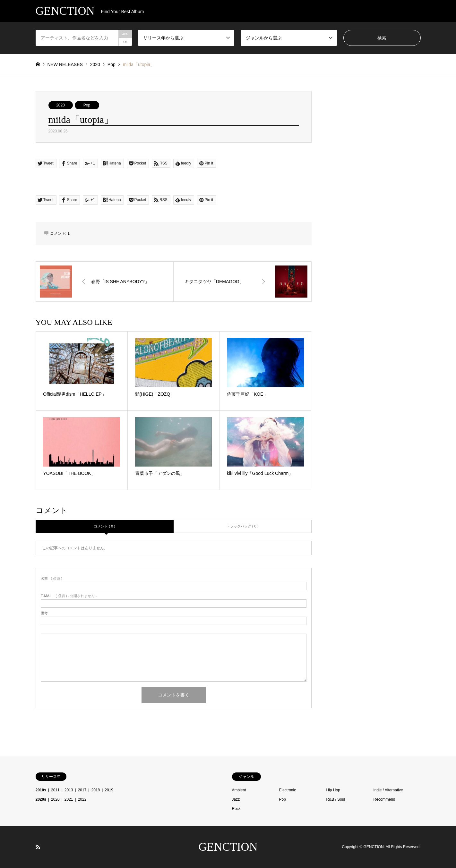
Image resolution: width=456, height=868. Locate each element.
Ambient (239, 790)
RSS (38, 847)
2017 (82, 790)
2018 (95, 790)
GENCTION (228, 847)
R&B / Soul (336, 799)
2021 (69, 799)
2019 (109, 790)
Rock (236, 809)
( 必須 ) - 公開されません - (69, 596)
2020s (41, 799)
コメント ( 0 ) (104, 526)
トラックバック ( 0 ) (243, 526)
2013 (69, 790)
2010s (41, 790)
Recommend (384, 799)
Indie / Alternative (388, 790)
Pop (87, 105)
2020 (60, 105)
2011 (55, 790)
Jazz (236, 799)
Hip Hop (333, 790)
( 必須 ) (52, 579)
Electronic (288, 790)
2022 (82, 799)
